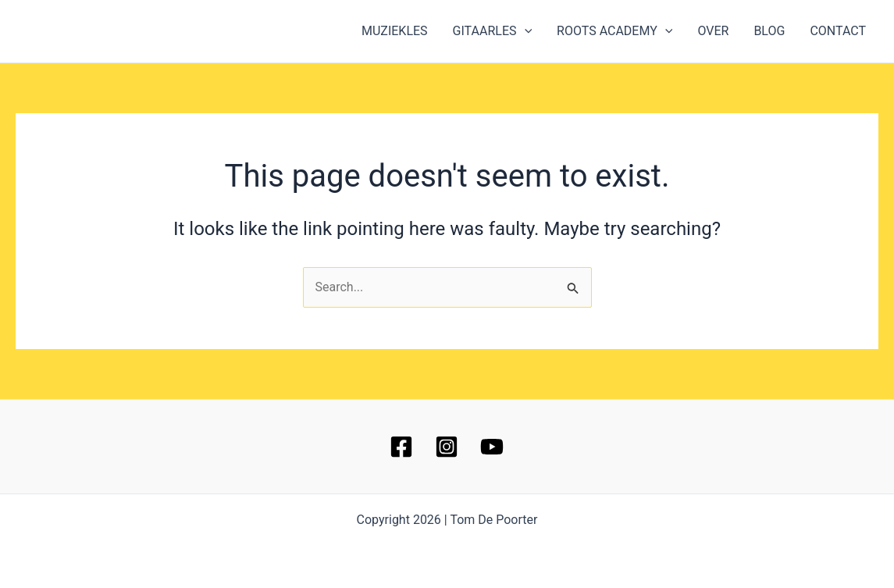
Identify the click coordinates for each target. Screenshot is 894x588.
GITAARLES (493, 31)
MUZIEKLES (395, 31)
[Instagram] (447, 447)
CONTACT (838, 31)
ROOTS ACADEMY (614, 31)
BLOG (769, 31)
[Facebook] (401, 447)
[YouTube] (492, 447)
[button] (525, 31)
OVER (713, 31)
